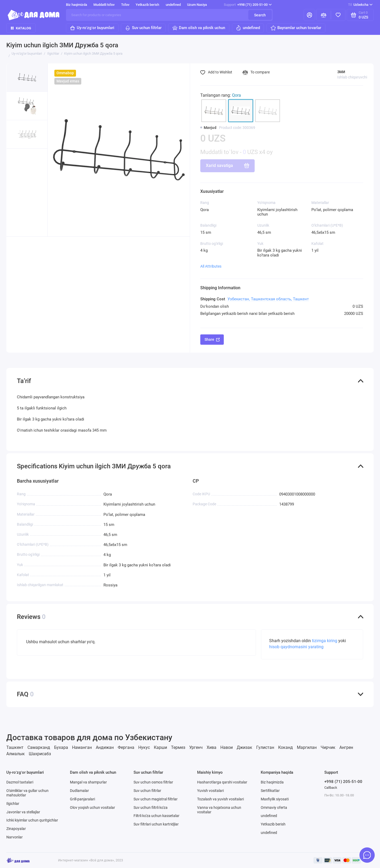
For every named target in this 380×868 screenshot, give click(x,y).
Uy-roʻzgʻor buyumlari (92, 28)
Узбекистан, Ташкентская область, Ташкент (268, 299)
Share (212, 339)
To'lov (125, 5)
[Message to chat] (367, 855)
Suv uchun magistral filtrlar (156, 799)
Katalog (21, 28)
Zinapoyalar (16, 829)
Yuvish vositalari (210, 791)
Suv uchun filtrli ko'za (151, 808)
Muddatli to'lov (104, 5)
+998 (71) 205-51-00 (248, 5)
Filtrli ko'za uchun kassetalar (156, 816)
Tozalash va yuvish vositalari (220, 799)
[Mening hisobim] (309, 15)
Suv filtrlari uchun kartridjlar (156, 824)
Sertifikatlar (270, 791)
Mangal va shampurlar (88, 782)
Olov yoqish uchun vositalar (92, 808)
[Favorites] (338, 15)
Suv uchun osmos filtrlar (153, 782)
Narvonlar (15, 837)
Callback (331, 788)
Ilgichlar (13, 804)
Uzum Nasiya (197, 5)
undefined (173, 5)
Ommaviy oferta (274, 808)
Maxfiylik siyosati (275, 799)
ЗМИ (341, 72)
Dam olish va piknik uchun (199, 28)
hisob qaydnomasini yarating (296, 647)
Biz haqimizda (77, 5)
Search (260, 15)
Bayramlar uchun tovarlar (296, 28)
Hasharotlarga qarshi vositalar (222, 782)
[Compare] (324, 15)
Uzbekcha (360, 5)
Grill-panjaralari (82, 799)
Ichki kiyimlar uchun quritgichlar (32, 820)
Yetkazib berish (147, 5)
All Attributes (211, 266)
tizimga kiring (325, 641)
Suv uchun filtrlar (143, 28)
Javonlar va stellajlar (23, 812)
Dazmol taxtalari (20, 782)
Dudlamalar (79, 791)
